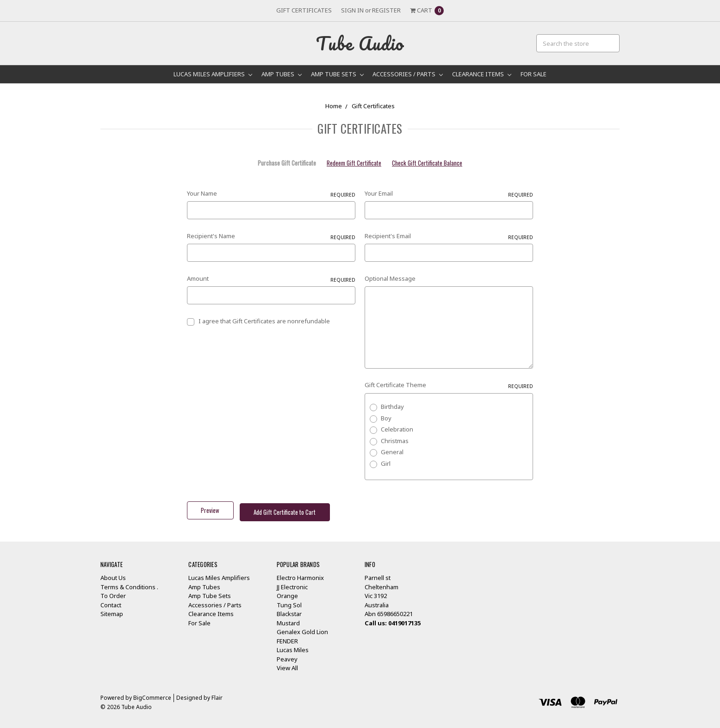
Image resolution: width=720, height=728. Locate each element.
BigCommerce (152, 694)
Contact (111, 601)
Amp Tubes (282, 74)
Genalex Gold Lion (302, 628)
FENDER (287, 637)
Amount (271, 279)
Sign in (352, 10)
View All (287, 664)
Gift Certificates (304, 10)
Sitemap (112, 610)
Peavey (287, 655)
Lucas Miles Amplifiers (213, 74)
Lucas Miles (293, 646)
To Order (113, 592)
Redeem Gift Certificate (354, 163)
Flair (217, 694)
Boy (386, 418)
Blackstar (289, 610)
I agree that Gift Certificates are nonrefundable (264, 321)
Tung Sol (289, 601)
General (392, 452)
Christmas (395, 441)
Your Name (271, 194)
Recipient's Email (449, 236)
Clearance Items (482, 74)
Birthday (392, 407)
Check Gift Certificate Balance (427, 163)
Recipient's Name (271, 236)
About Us (113, 574)
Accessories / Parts (408, 74)
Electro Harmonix (300, 574)
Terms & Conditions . (129, 583)
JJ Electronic (292, 583)
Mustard (288, 619)
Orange (287, 592)
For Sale (534, 74)
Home (334, 106)
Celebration (397, 429)
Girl (386, 463)
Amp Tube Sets (337, 74)
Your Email (449, 194)
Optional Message (390, 278)
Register (386, 10)
